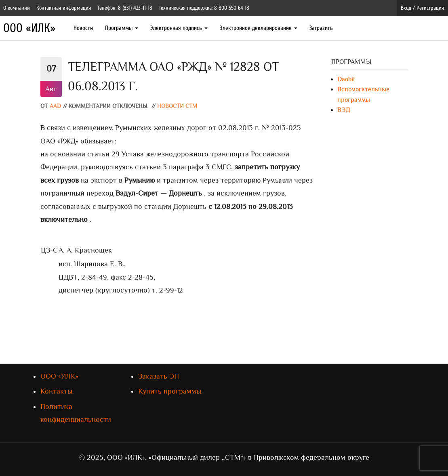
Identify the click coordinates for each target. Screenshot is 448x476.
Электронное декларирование (259, 28)
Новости (83, 28)
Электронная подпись (179, 28)
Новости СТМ (177, 106)
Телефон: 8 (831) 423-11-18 (125, 8)
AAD (55, 106)
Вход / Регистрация (422, 8)
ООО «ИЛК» (29, 28)
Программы (122, 28)
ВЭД (344, 110)
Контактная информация (64, 8)
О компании (17, 8)
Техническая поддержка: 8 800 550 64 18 (204, 8)
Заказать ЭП (159, 376)
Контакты (56, 391)
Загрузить (321, 28)
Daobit (346, 79)
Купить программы (170, 391)
